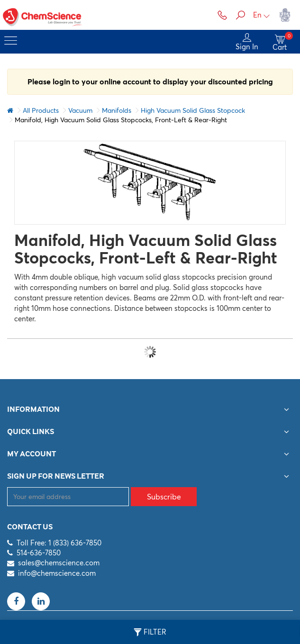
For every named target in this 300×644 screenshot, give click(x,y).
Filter (150, 632)
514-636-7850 (39, 553)
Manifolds (117, 110)
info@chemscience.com (57, 573)
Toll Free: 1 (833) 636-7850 (59, 543)
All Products (41, 110)
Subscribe (164, 497)
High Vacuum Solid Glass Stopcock (193, 110)
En (262, 15)
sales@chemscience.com (59, 563)
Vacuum (80, 110)
